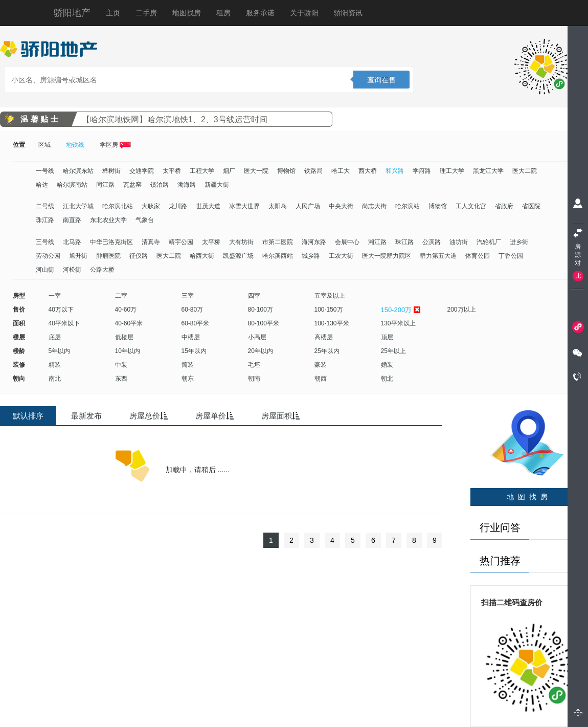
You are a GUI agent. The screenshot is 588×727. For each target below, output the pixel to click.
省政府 (504, 206)
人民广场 (308, 206)
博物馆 (286, 171)
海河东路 (314, 242)
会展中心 (347, 242)
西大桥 (368, 171)
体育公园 (478, 256)
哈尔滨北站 (118, 206)
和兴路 (395, 171)
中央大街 (341, 206)
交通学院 (142, 171)
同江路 (105, 185)
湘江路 (377, 242)
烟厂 (229, 171)
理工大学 (452, 171)
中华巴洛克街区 (111, 242)
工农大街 (341, 256)
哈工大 (341, 171)
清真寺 (151, 242)
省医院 (531, 206)
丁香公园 (511, 256)
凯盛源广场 (238, 256)
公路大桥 (102, 270)
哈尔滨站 (408, 206)
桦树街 (111, 171)
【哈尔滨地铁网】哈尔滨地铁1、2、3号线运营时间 (175, 119)
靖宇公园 (181, 242)
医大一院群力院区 (387, 256)
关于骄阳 (304, 13)
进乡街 (519, 242)
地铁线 (75, 145)
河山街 (45, 270)
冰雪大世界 (244, 206)
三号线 (45, 242)
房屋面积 (280, 416)
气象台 (145, 220)
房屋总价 (149, 416)
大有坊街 (241, 242)
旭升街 (78, 256)
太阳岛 (278, 206)
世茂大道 (208, 206)
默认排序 (28, 416)
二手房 (146, 13)
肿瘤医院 (108, 256)
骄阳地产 (72, 13)
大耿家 (151, 206)
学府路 (422, 171)
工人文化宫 (471, 206)
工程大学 (202, 171)
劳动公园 (48, 256)
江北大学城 (78, 206)
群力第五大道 (438, 256)
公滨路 (432, 242)
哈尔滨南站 (72, 185)
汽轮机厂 (489, 242)
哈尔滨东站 (78, 171)
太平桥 (172, 171)
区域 (44, 145)
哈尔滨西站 (278, 256)
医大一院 (256, 171)
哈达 (42, 185)
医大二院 (525, 171)
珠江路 (45, 220)
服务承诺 (260, 13)
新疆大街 (217, 185)
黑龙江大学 (488, 171)
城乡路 (311, 256)
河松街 (72, 270)
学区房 (115, 145)
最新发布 (86, 416)
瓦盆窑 (132, 185)
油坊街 (459, 242)
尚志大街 (374, 206)
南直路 (72, 220)
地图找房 (187, 13)
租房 (223, 13)
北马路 (72, 242)
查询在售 (381, 80)
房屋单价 (214, 416)
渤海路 (187, 185)
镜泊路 (160, 185)
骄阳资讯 (348, 13)
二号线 (45, 206)
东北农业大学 (108, 220)
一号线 (45, 171)
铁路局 (313, 171)
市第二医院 (278, 242)
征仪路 (139, 256)
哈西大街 (202, 256)
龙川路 (178, 206)
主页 (113, 13)
